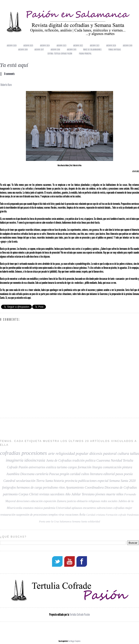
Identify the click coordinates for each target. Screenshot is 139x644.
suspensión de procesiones (32, 515)
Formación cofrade (116, 515)
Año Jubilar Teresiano (80, 494)
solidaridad (94, 522)
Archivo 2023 (62, 46)
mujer (129, 508)
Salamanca (65, 522)
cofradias (119, 508)
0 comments (9, 74)
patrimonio (10, 494)
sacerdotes (57, 494)
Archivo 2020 (111, 46)
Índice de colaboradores (92, 50)
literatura (96, 474)
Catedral (9, 481)
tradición (79, 460)
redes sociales (109, 501)
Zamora (62, 501)
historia (59, 481)
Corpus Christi (28, 494)
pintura (127, 467)
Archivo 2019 (128, 46)
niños (120, 494)
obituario (82, 501)
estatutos (28, 508)
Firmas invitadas (115, 50)
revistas (44, 494)
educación (36, 501)
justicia (72, 501)
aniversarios (37, 467)
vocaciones (72, 515)
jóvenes (100, 494)
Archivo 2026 (12, 46)
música (39, 508)
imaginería (14, 460)
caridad (75, 474)
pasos (119, 474)
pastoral (110, 453)
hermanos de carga (29, 487)
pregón (64, 474)
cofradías (10, 453)
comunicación (112, 467)
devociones (23, 501)
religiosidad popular (72, 453)
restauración (8, 515)
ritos (62, 487)
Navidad (116, 460)
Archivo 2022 (78, 46)
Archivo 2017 (39, 50)
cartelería (42, 474)
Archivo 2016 (55, 50)
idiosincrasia (35, 460)
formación (85, 467)
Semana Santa (80, 522)
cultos (85, 474)
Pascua (54, 474)
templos (53, 515)
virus (61, 515)
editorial (109, 474)
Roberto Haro (6, 85)
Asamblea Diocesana (20, 474)
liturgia (97, 467)
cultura (123, 453)
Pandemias (133, 515)
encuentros (90, 508)
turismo (62, 467)
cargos (72, 467)
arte (51, 453)
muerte (111, 494)
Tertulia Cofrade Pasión (80, 614)
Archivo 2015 (72, 50)
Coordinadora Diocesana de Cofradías (111, 487)
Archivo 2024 (45, 46)
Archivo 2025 (28, 46)
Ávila (82, 515)
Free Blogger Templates (74, 641)
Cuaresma (103, 460)
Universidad (63, 508)
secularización (26, 481)
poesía (128, 474)
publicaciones (88, 481)
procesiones (34, 453)
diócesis (96, 453)
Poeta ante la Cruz (49, 522)
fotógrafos (9, 487)
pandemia (49, 508)
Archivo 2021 (95, 46)
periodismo (50, 487)
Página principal (85, 54)
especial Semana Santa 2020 (117, 481)
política (90, 460)
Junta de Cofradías (59, 460)
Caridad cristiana (96, 515)
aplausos (77, 508)
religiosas (94, 501)
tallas (135, 453)
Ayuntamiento (75, 487)
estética (51, 467)
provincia (71, 481)
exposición (50, 501)
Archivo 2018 (23, 50)
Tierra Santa (45, 481)
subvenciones (105, 508)
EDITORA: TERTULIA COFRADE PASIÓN (60, 54)
